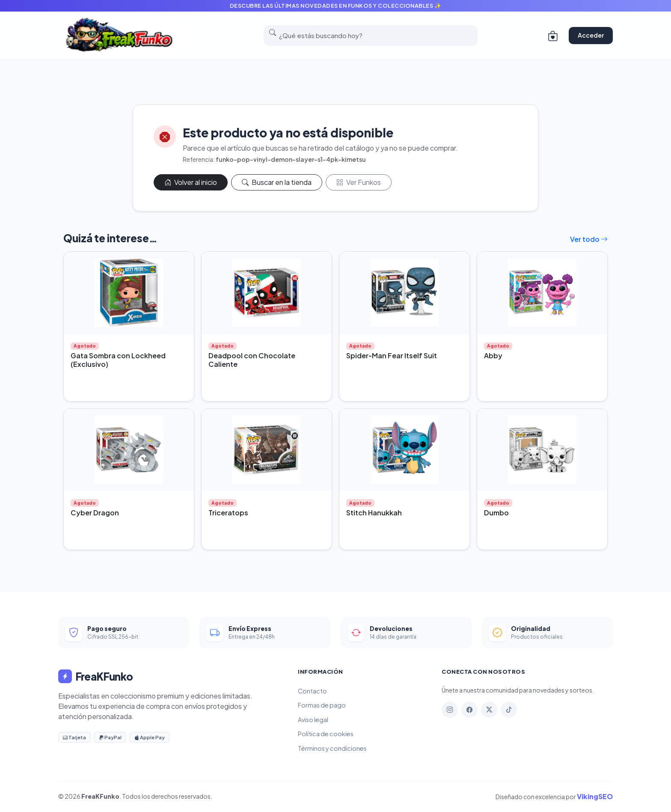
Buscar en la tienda (277, 182)
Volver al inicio (191, 182)
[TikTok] (509, 710)
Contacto (312, 691)
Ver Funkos (359, 182)
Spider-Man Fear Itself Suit (392, 355)
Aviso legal (313, 720)
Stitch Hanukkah (374, 513)
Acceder (591, 35)
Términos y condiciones (332, 748)
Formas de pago (322, 705)
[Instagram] (450, 710)
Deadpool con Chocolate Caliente (252, 360)
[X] (489, 710)
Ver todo (589, 239)
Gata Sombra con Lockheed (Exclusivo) (118, 360)
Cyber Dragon (95, 513)
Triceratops (228, 513)
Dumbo (496, 513)
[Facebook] (469, 710)
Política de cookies (326, 734)
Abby (493, 355)
